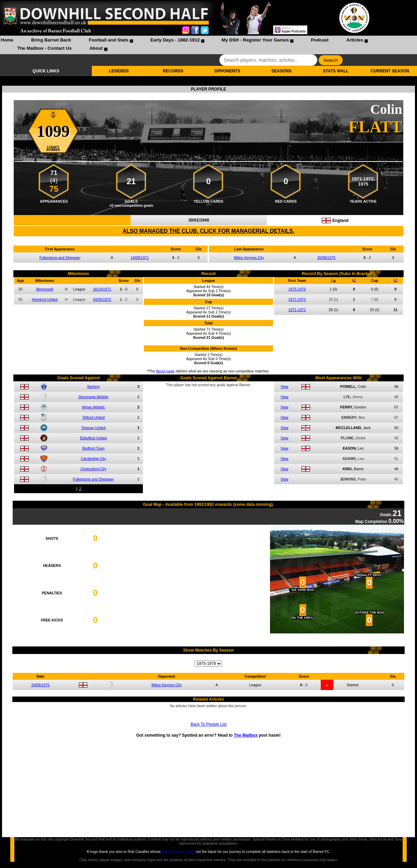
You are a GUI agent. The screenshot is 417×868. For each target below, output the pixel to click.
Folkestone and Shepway (60, 258)
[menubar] (208, 45)
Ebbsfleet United (93, 438)
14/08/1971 (140, 258)
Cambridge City (93, 459)
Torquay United (94, 428)
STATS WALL (336, 71)
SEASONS (281, 71)
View (285, 387)
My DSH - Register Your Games (255, 40)
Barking (94, 387)
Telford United (94, 417)
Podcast (320, 40)
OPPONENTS (227, 71)
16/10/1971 (102, 289)
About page (165, 371)
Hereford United (45, 299)
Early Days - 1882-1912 (175, 40)
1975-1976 (297, 289)
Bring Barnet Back (51, 40)
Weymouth (45, 289)
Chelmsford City (94, 469)
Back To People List (208, 724)
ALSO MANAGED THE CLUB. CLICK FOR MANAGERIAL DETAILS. (209, 231)
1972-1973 (297, 299)
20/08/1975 (326, 258)
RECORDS (173, 71)
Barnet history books (178, 852)
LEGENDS (119, 71)
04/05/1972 (102, 299)
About (96, 48)
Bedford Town (93, 448)
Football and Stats (109, 40)
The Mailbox (246, 735)
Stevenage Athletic (93, 397)
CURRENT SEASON (390, 71)
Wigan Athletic (94, 407)
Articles (355, 40)
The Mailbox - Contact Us (44, 48)
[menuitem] (7, 41)
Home (7, 40)
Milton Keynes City (249, 258)
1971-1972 (297, 310)
